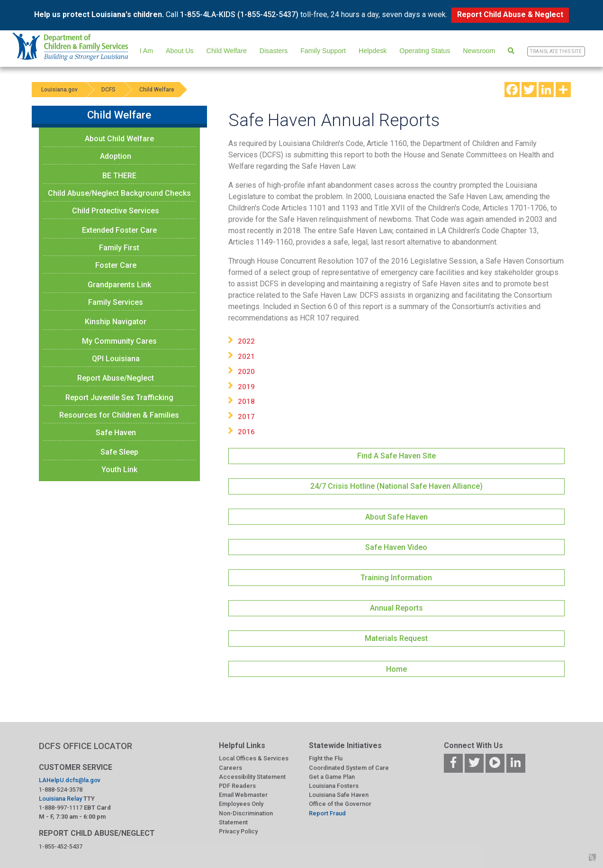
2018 (246, 402)
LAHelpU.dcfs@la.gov (70, 780)
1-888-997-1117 (61, 808)
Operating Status (425, 51)
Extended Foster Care (119, 230)
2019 (246, 387)
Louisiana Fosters (334, 786)
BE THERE (119, 176)
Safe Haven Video (396, 547)
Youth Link (119, 470)
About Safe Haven (396, 517)
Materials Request (396, 638)
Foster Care (116, 265)
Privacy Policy (238, 831)
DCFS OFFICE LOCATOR (85, 746)
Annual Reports (396, 608)
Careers (230, 768)
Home (396, 669)
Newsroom (479, 51)
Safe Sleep (119, 452)
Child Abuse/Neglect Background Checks (119, 193)
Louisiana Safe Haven (339, 795)
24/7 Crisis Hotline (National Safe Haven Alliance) (396, 486)
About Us (180, 51)
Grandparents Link (119, 285)
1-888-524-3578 (61, 790)
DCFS (108, 90)
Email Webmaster (243, 795)
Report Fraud (327, 813)
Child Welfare (227, 51)
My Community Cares (119, 341)
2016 (246, 432)
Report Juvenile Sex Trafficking (119, 397)
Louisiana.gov (59, 90)
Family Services (116, 302)
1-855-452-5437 (61, 846)
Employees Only (241, 804)
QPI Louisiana (116, 359)
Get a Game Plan (332, 777)
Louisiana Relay (60, 799)
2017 (246, 417)
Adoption (116, 156)
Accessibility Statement (252, 777)
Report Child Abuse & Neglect (510, 14)
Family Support (323, 51)
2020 (246, 372)
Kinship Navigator (116, 322)
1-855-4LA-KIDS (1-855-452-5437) (239, 14)
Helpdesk (373, 51)
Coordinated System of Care (349, 768)
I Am (147, 51)
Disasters (274, 51)
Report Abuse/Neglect (116, 378)
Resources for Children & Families (119, 415)
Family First (119, 248)
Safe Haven (116, 433)
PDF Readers (237, 786)
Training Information (396, 578)
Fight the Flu (326, 758)
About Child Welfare (119, 139)
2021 (246, 356)
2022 (246, 341)
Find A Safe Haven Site (396, 456)
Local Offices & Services (254, 758)
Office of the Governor (340, 804)
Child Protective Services (116, 211)
